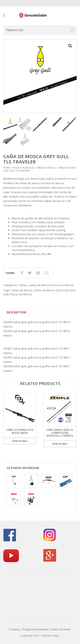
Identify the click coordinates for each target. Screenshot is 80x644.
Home (7, 168)
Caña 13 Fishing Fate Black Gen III (20, 431)
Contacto (14, 629)
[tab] (16, 312)
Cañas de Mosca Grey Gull (51, 290)
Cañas (23, 285)
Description (16, 312)
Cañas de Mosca (46, 168)
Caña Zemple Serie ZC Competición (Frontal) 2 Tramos (60, 433)
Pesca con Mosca (23, 168)
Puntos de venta (61, 629)
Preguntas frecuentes (35, 629)
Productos (40, 30)
